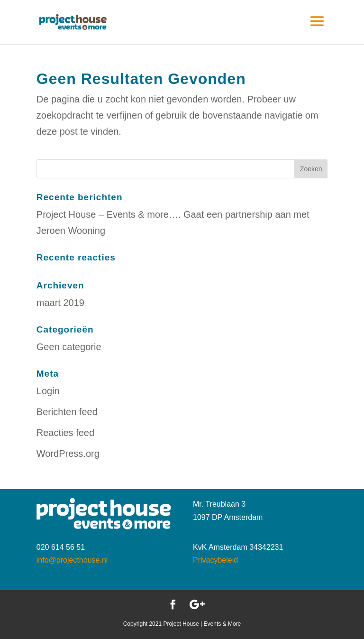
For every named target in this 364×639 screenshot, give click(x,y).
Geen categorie (69, 347)
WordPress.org (68, 454)
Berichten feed (67, 412)
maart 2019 (60, 303)
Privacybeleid (215, 560)
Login (48, 391)
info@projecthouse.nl (72, 560)
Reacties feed (65, 433)
